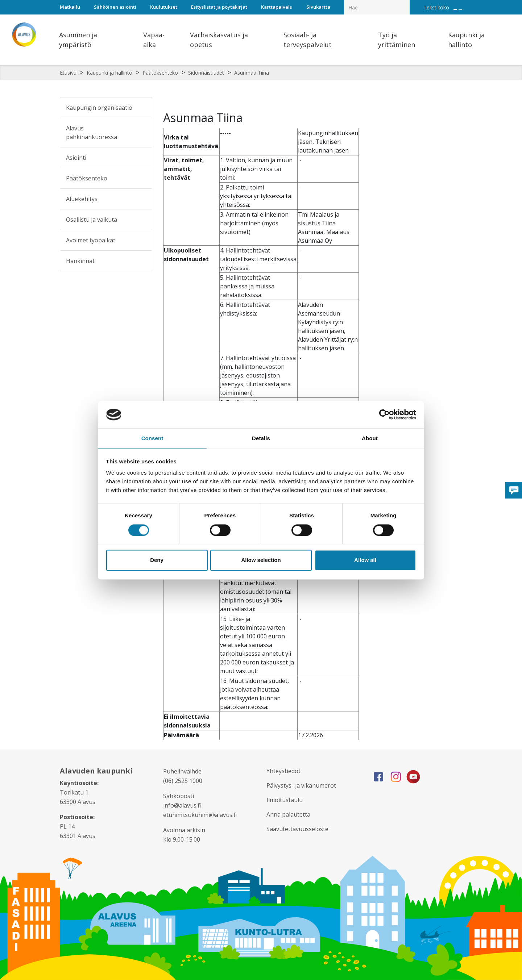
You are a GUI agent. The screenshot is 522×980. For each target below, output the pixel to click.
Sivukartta (318, 7)
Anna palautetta (291, 814)
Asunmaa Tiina (252, 73)
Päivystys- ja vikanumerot (305, 785)
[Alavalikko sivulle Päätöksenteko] (142, 178)
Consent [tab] (152, 438)
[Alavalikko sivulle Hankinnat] (142, 261)
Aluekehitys (82, 199)
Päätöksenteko (160, 73)
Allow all (365, 561)
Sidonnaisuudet (206, 73)
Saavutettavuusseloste (301, 829)
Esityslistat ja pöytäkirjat (219, 7)
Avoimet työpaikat (91, 240)
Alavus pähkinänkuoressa (92, 133)
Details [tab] (261, 438)
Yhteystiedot (286, 771)
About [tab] (370, 438)
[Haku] (406, 2)
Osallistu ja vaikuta (92, 220)
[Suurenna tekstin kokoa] (455, 9)
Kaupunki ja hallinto (109, 73)
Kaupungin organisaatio (99, 108)
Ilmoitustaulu (286, 800)
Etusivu (68, 73)
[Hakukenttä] (377, 7)
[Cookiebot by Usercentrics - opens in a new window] (384, 414)
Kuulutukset (164, 7)
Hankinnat (80, 261)
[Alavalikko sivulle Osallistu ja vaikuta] (142, 220)
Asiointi (76, 158)
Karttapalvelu (277, 7)
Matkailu (70, 7)
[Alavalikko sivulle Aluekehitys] (142, 199)
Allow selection (261, 561)
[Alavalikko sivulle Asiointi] (142, 158)
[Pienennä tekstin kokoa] (460, 9)
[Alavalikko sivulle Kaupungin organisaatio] (142, 108)
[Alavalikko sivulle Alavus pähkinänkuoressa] (142, 133)
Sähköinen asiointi (115, 7)
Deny (157, 561)
